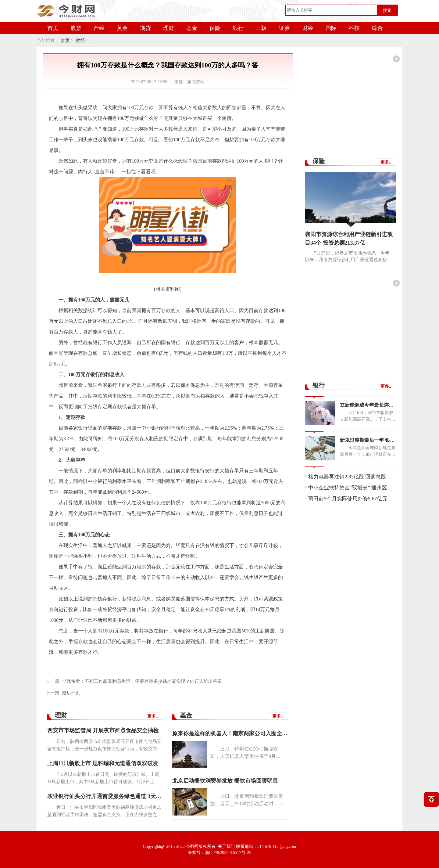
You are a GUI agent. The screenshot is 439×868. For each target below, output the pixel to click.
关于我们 (226, 846)
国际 (331, 28)
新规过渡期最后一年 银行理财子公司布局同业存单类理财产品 (368, 440)
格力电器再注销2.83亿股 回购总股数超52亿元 (360, 477)
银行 (238, 28)
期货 (145, 28)
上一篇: (134, 681)
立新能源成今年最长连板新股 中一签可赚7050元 (368, 405)
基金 (192, 28)
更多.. (153, 716)
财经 (308, 28)
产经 (99, 28)
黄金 (122, 28)
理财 (169, 28)
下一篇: (63, 693)
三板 (261, 28)
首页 (53, 28)
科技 (354, 28)
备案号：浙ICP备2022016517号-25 (220, 853)
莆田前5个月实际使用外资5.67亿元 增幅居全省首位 (367, 499)
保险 (215, 28)
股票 (76, 28)
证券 (284, 28)
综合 (377, 28)
